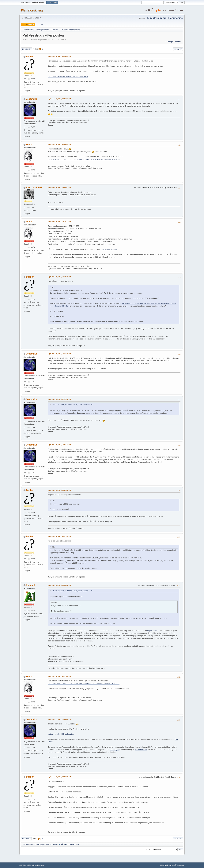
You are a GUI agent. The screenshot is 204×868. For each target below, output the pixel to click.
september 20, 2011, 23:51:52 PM (59, 585)
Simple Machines (38, 865)
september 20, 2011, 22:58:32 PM (59, 445)
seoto (29, 144)
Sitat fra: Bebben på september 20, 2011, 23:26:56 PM (72, 591)
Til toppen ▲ (180, 865)
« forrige (169, 42)
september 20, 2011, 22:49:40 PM (59, 399)
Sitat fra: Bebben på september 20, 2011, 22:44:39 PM (72, 405)
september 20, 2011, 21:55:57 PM (59, 99)
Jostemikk (31, 99)
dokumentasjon (141, 749)
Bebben (30, 56)
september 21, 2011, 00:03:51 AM (59, 777)
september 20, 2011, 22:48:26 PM (59, 354)
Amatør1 (30, 585)
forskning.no (115, 749)
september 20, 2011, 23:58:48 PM (59, 676)
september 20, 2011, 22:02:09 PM (59, 144)
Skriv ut (178, 49)
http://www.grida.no (110, 249)
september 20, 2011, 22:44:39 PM (59, 277)
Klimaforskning (32, 10)
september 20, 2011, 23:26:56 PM (59, 490)
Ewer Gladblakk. (35, 187)
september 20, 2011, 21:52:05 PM (59, 56)
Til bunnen (27, 49)
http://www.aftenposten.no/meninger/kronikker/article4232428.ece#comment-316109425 (84, 159)
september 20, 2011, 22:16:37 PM (59, 222)
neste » (178, 42)
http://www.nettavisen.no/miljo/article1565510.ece (68, 76)
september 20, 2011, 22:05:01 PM (59, 188)
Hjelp (162, 865)
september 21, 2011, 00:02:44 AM (59, 719)
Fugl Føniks (152, 631)
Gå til (148, 849)
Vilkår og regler (170, 865)
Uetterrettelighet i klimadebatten (61, 734)
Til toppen (26, 839)
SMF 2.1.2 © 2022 (25, 865)
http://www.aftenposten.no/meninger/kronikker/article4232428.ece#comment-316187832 (84, 683)
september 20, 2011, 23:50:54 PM (59, 536)
